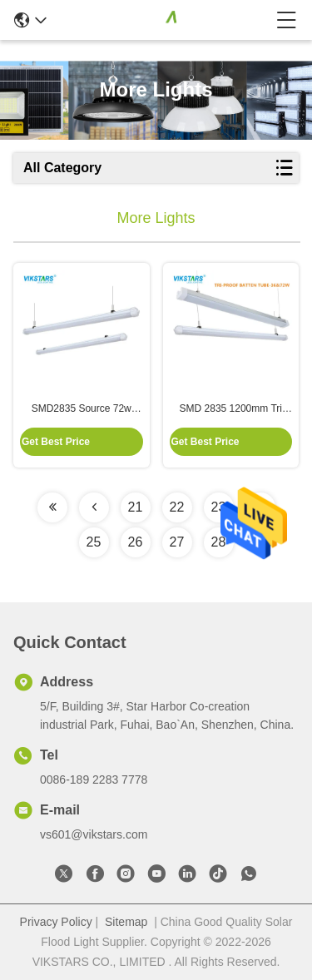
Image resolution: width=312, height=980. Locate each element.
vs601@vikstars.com (94, 834)
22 (177, 507)
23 (219, 507)
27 (177, 542)
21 (136, 507)
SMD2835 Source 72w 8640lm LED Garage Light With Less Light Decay (81, 409)
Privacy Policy (56, 922)
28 (219, 542)
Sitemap (126, 922)
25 (94, 542)
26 (136, 542)
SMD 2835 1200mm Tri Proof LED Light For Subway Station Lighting (231, 409)
